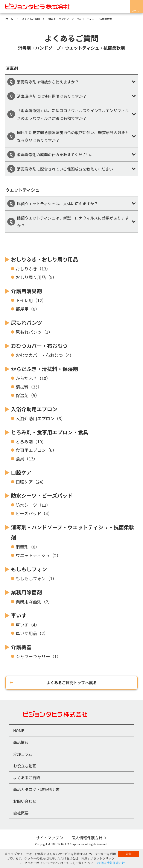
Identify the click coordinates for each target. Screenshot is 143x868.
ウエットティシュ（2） (38, 555)
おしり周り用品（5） (36, 277)
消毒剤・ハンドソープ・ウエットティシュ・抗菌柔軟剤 (73, 532)
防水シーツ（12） (33, 505)
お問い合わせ (25, 801)
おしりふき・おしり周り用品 (44, 259)
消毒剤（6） (28, 547)
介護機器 (21, 647)
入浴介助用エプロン (34, 409)
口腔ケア (21, 472)
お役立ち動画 (25, 766)
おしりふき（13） (33, 269)
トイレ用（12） (31, 300)
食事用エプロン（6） (36, 450)
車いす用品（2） (32, 633)
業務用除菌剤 (26, 592)
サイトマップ (47, 838)
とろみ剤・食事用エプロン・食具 (50, 432)
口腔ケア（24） (31, 482)
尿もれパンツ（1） (34, 332)
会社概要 (21, 813)
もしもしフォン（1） (36, 578)
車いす (19, 615)
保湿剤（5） (28, 395)
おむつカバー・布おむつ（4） (45, 355)
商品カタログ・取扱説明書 (36, 789)
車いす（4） (28, 625)
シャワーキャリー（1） (38, 656)
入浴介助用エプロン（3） (40, 418)
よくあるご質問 (27, 777)
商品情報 (21, 742)
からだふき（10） (33, 378)
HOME (19, 730)
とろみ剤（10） (31, 441)
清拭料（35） (29, 387)
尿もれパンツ (27, 323)
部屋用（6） (28, 309)
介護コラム (23, 754)
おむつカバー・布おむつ (39, 346)
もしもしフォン (29, 569)
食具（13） (27, 459)
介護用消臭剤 (26, 291)
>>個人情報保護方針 (111, 863)
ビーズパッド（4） (34, 513)
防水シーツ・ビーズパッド (42, 495)
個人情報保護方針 (87, 838)
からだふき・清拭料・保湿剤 (44, 369)
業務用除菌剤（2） (34, 602)
